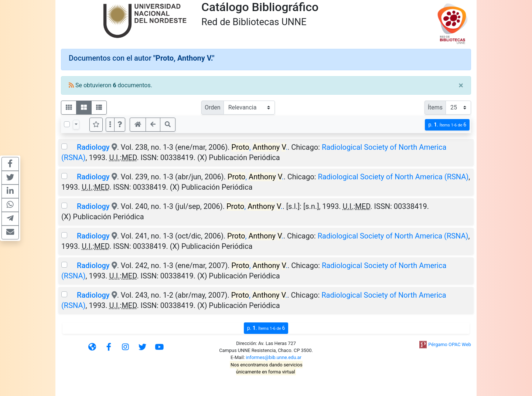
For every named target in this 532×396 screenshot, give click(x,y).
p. (447, 125)
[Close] (461, 85)
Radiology (93, 147)
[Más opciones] (110, 125)
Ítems (435, 107)
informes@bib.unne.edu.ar (274, 357)
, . (259, 147)
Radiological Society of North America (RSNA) (393, 177)
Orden (213, 107)
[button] (120, 125)
